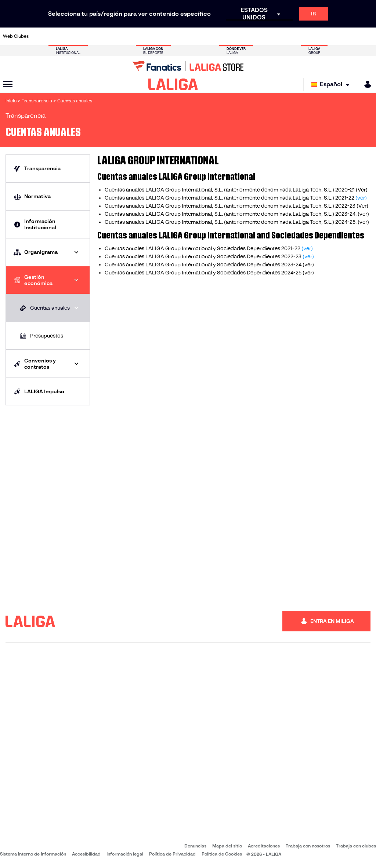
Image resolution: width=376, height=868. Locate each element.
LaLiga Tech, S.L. (312, 198)
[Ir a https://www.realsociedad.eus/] (316, 36)
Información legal (125, 854)
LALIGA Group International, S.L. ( (185, 206)
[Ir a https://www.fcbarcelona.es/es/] (126, 36)
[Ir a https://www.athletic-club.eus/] (40, 36)
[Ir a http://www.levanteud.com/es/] (178, 36)
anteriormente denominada (259, 198)
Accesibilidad (86, 854)
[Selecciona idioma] (332, 85)
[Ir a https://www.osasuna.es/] (75, 36)
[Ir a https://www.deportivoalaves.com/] (92, 36)
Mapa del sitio (227, 846)
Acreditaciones (264, 846)
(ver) (361, 198)
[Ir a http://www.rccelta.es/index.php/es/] (213, 36)
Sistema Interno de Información (33, 854)
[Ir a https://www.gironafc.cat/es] (161, 36)
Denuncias (195, 846)
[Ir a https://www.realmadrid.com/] (281, 36)
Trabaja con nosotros (308, 846)
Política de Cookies (222, 854)
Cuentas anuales (124, 198)
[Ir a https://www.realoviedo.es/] (299, 36)
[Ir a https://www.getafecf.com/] (144, 36)
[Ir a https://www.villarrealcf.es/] (368, 36)
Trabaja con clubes (356, 846)
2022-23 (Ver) (351, 206)
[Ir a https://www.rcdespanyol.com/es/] (230, 36)
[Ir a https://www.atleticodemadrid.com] (58, 36)
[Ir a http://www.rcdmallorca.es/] (247, 36)
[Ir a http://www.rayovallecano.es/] (195, 36)
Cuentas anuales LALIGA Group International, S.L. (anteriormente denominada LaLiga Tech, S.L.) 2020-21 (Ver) (236, 190)
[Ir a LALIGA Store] (188, 66)
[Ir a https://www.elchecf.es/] (109, 36)
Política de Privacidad (172, 854)
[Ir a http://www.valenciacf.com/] (350, 36)
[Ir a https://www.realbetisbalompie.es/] (264, 36)
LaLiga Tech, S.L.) (313, 206)
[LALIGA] (173, 84)
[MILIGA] (365, 84)
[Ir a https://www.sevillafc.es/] (333, 36)
